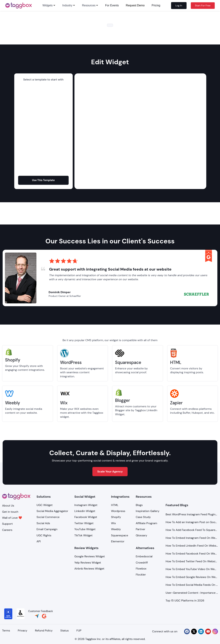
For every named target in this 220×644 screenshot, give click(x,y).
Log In (179, 5)
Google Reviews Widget (90, 556)
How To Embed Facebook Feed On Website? (192, 554)
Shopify (116, 517)
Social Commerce (48, 517)
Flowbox (141, 569)
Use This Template (43, 180)
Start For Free (203, 5)
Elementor (118, 541)
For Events (112, 5)
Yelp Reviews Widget (88, 563)
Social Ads (43, 523)
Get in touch (10, 512)
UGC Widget (44, 505)
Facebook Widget (86, 517)
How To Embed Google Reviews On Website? (192, 577)
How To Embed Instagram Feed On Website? (192, 538)
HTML (115, 505)
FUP (80, 630)
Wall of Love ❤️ (12, 518)
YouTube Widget (85, 529)
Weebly (116, 529)
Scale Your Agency (110, 471)
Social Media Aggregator (52, 511)
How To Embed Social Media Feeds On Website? (192, 585)
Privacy (23, 630)
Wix (113, 523)
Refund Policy (44, 630)
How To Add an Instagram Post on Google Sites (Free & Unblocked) (192, 522)
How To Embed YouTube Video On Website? (192, 569)
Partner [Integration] (140, 529)
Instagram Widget (86, 505)
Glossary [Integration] (141, 535)
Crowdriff (142, 563)
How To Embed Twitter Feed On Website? (192, 561)
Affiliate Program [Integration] (146, 523)
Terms (6, 630)
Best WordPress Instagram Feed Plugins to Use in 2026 (192, 514)
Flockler (141, 575)
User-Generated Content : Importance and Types (192, 593)
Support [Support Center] (7, 524)
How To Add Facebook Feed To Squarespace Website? (192, 530)
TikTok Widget (84, 535)
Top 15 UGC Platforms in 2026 (185, 600)
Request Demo (135, 5)
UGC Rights (44, 535)
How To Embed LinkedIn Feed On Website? (192, 546)
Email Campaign (47, 529)
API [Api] (39, 541)
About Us (8, 506)
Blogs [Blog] (139, 505)
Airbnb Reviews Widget (89, 569)
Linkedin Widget (85, 511)
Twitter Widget (84, 523)
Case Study (143, 517)
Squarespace (120, 535)
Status (65, 630)
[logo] (18, 6)
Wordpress (118, 511)
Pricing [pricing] (156, 5)
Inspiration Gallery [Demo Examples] (147, 511)
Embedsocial (144, 556)
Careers (7, 530)
